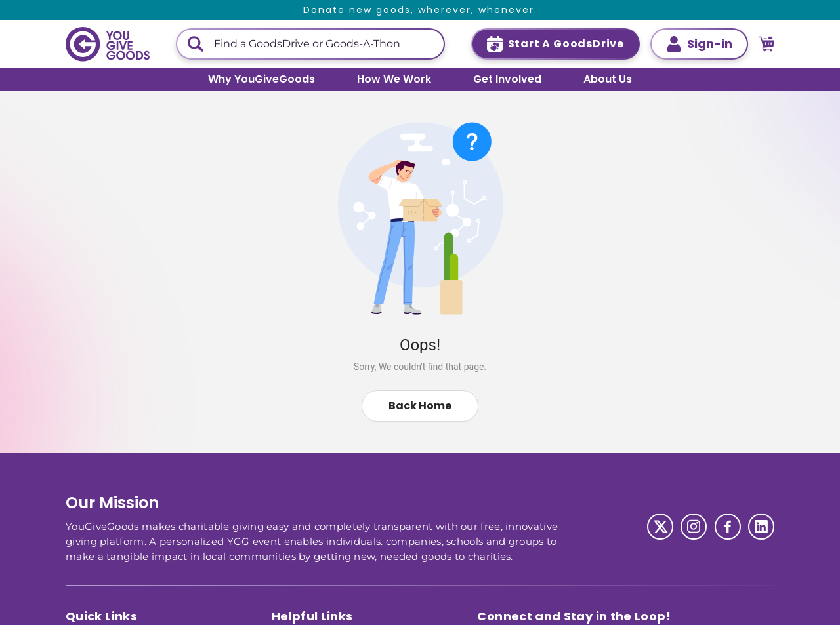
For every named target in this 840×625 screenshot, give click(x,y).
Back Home (420, 406)
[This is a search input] (324, 44)
